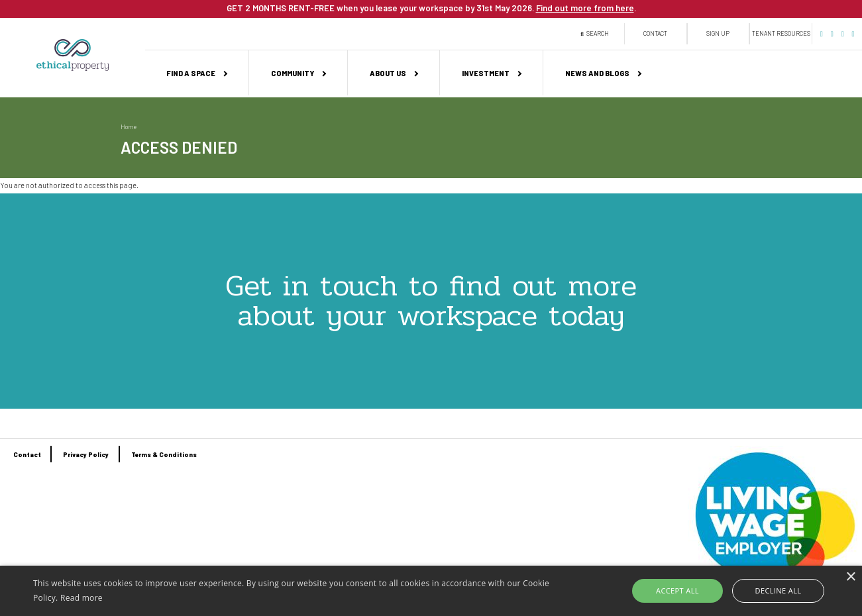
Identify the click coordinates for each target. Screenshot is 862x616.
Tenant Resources (781, 33)
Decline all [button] (779, 590)
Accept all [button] (677, 590)
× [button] (850, 577)
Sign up (718, 33)
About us (388, 73)
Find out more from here (585, 8)
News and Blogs (597, 73)
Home (129, 127)
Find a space (191, 73)
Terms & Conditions (164, 454)
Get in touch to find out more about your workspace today (431, 300)
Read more (81, 598)
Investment (486, 73)
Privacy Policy (86, 454)
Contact (655, 33)
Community (293, 73)
